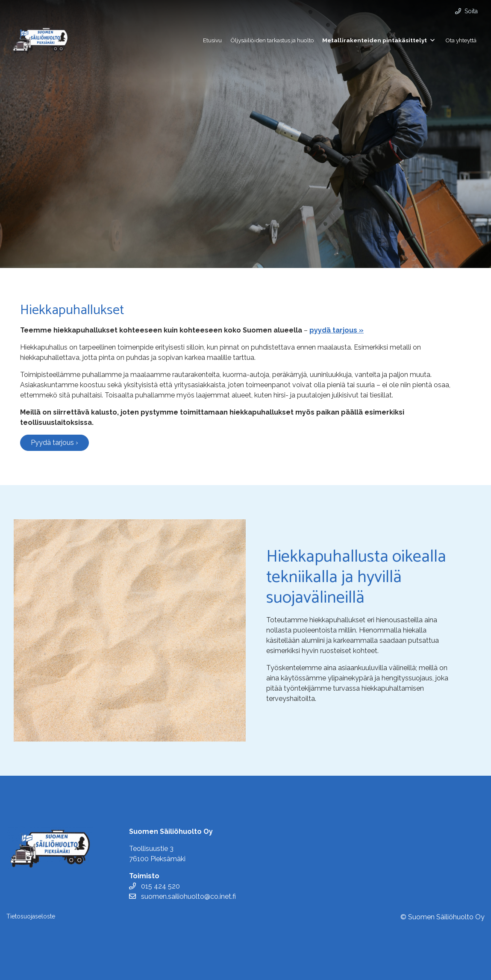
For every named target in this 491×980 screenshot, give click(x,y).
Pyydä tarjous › (54, 443)
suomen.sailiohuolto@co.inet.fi (182, 896)
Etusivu (212, 40)
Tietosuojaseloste (31, 916)
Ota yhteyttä (461, 40)
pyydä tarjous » (337, 330)
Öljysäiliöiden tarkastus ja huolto (272, 40)
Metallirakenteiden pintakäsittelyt (375, 40)
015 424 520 (154, 886)
